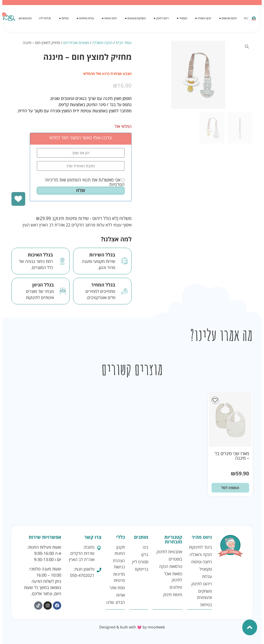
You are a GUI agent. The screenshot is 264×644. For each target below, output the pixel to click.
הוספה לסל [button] (230, 488)
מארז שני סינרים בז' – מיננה (232, 456)
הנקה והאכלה (102, 43)
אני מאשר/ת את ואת (85, 182)
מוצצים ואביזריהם (76, 43)
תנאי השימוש (79, 180)
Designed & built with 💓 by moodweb (132, 627)
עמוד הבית (124, 43)
